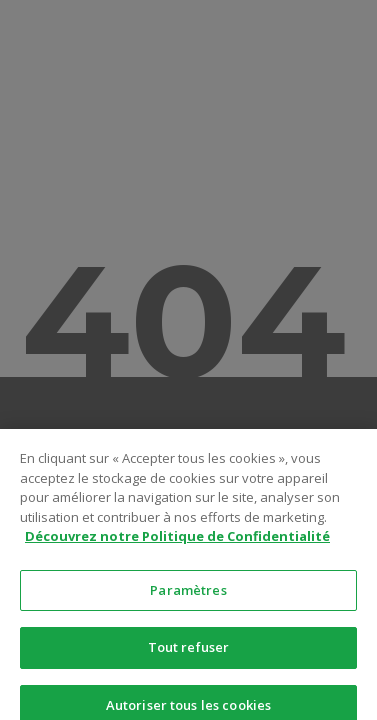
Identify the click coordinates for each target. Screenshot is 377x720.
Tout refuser (189, 658)
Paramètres (188, 600)
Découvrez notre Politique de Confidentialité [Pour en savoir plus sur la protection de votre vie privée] (177, 547)
